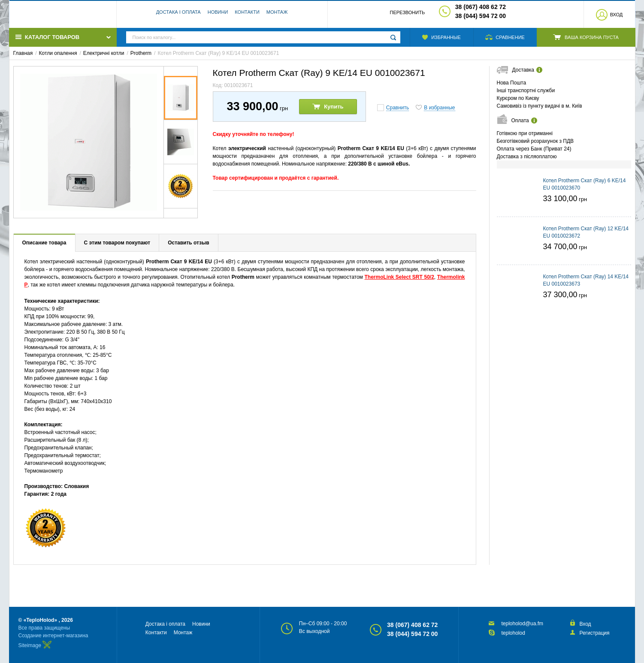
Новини (218, 15)
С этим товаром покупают (117, 243)
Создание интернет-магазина (53, 636)
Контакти (247, 15)
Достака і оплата (178, 15)
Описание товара (44, 243)
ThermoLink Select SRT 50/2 (399, 277)
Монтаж (277, 15)
